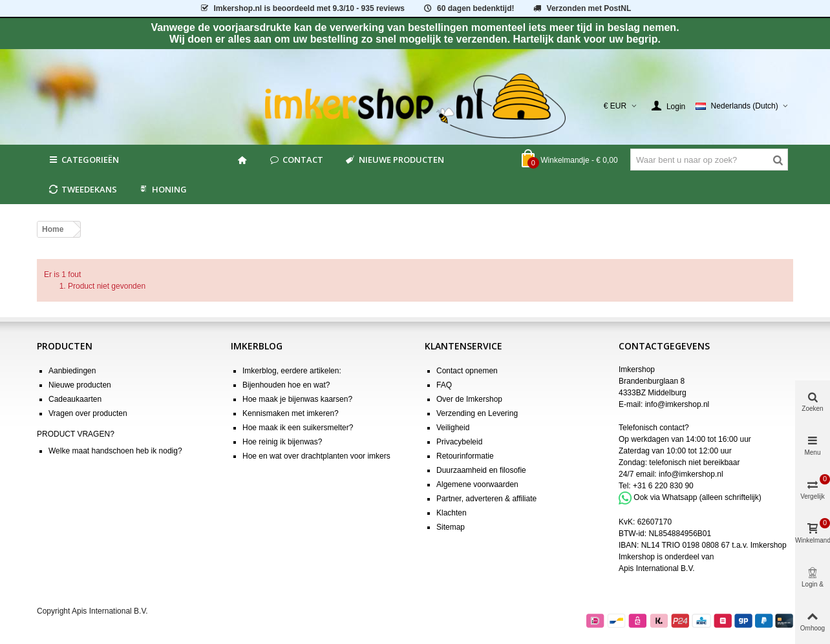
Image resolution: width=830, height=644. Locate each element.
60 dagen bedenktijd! (468, 8)
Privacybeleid (459, 442)
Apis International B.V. (657, 568)
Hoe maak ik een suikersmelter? (298, 428)
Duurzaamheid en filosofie (481, 470)
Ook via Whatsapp (665, 497)
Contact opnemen (467, 371)
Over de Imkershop (469, 399)
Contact (296, 160)
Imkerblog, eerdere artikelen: (292, 371)
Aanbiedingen (72, 371)
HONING (162, 189)
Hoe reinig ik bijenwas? (282, 442)
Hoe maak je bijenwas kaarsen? (297, 399)
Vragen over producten (88, 413)
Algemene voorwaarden (477, 484)
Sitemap (451, 527)
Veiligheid (453, 428)
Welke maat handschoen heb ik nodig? (115, 451)
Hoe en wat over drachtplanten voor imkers (316, 456)
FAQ (444, 385)
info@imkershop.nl (677, 404)
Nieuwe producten (394, 160)
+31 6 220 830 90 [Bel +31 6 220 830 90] (663, 486)
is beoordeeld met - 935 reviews (302, 8)
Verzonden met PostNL (581, 8)
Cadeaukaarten (75, 399)
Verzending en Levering (477, 413)
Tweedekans (82, 189)
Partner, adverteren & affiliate (486, 499)
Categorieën (83, 160)
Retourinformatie (465, 456)
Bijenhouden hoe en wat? (286, 385)
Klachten (452, 513)
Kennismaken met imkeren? (291, 413)
